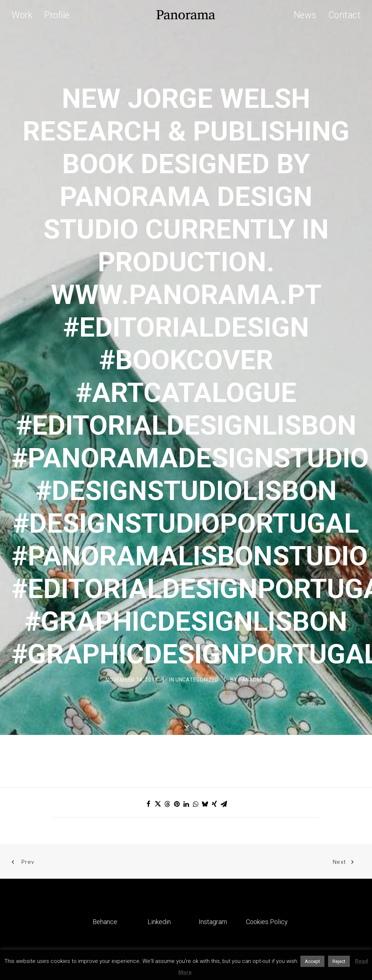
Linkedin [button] (159, 856)
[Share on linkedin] (186, 739)
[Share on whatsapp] (195, 739)
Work (22, 15)
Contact (345, 15)
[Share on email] (224, 739)
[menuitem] (25, 15)
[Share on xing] (214, 739)
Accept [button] (312, 961)
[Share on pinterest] (177, 739)
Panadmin (252, 647)
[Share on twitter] (158, 739)
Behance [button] (105, 856)
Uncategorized (197, 647)
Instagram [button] (213, 856)
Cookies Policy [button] (267, 856)
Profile (57, 15)
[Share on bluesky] (205, 739)
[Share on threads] (167, 739)
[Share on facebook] (148, 739)
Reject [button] (339, 961)
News (305, 15)
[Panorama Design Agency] (186, 15)
